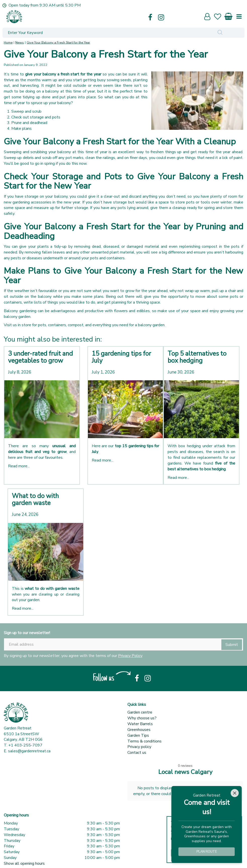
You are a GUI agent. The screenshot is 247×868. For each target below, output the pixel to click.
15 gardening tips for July (121, 357)
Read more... (19, 466)
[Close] (235, 793)
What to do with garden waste (35, 500)
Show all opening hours (24, 854)
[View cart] (229, 15)
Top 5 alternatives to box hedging (197, 357)
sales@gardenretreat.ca (29, 751)
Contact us (137, 753)
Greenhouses (139, 730)
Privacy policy (139, 747)
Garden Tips (138, 735)
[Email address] (123, 644)
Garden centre (140, 712)
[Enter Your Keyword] (99, 33)
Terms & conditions (144, 741)
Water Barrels (140, 724)
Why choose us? (142, 718)
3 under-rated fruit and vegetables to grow (40, 357)
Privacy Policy (130, 656)
